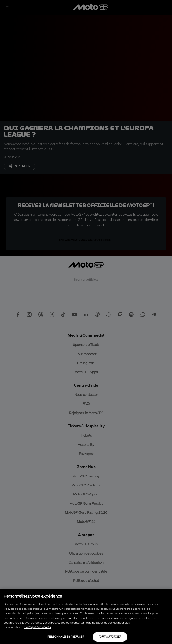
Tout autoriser (110, 637)
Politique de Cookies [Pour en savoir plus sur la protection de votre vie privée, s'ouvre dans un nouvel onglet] (37, 627)
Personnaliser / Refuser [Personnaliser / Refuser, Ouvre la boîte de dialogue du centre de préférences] (66, 637)
